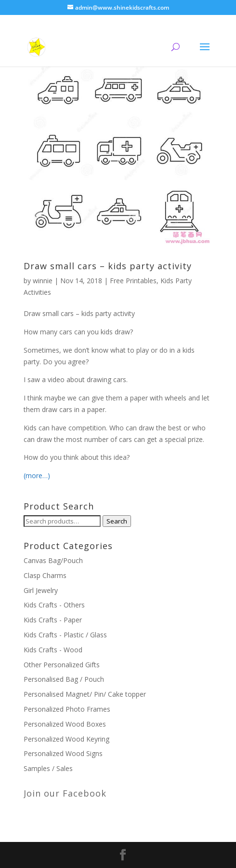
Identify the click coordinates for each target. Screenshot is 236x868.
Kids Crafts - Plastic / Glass (65, 635)
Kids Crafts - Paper (53, 620)
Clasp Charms (45, 575)
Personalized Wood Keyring (66, 739)
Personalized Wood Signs (63, 753)
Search (117, 521)
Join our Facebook (65, 793)
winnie (43, 281)
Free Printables (133, 281)
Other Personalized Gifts (62, 665)
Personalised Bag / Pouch (64, 679)
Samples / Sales (48, 768)
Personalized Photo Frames (67, 709)
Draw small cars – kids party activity (108, 266)
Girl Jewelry (41, 590)
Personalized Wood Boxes (65, 724)
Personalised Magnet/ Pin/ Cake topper (85, 694)
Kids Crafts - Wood (53, 650)
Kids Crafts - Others (54, 605)
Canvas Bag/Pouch (53, 560)
